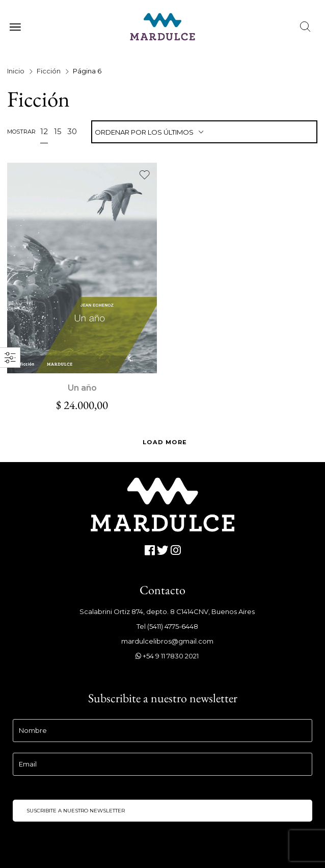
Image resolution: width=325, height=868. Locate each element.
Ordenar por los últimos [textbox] (144, 132)
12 (44, 131)
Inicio (16, 71)
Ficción (49, 71)
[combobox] (204, 133)
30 (72, 131)
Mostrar (21, 132)
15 (58, 131)
